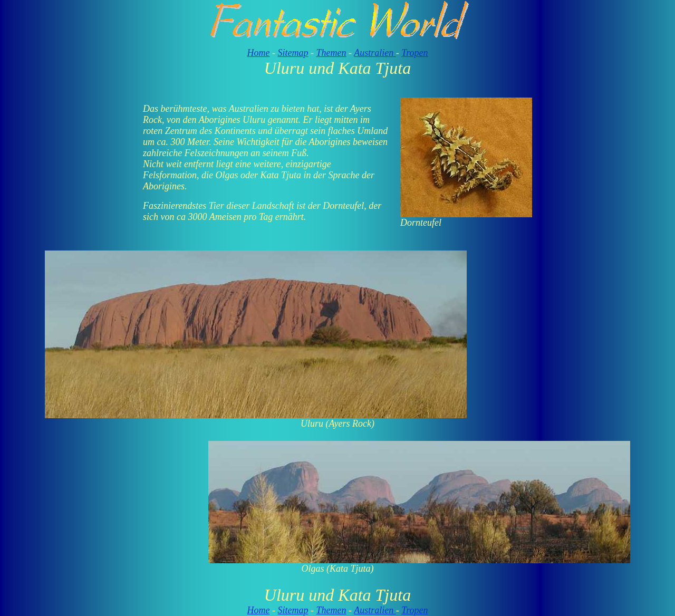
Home (258, 53)
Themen (331, 53)
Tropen (414, 53)
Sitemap (293, 53)
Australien (375, 53)
